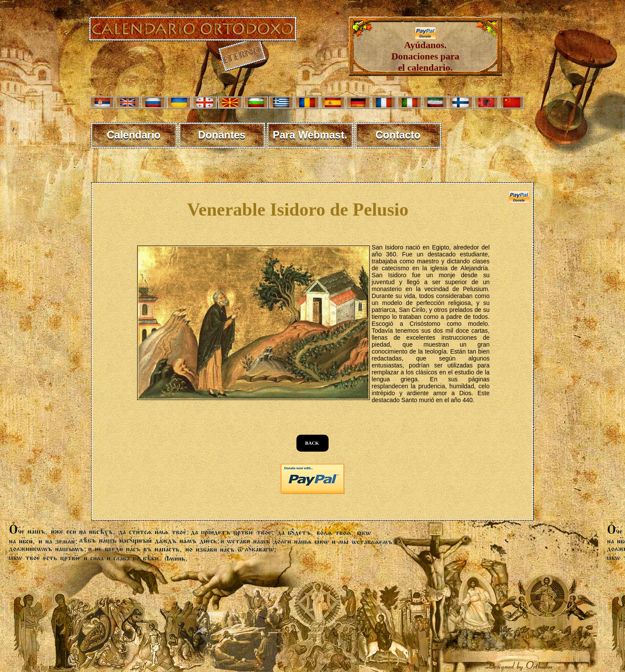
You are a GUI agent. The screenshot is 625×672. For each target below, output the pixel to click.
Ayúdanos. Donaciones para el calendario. (425, 52)
